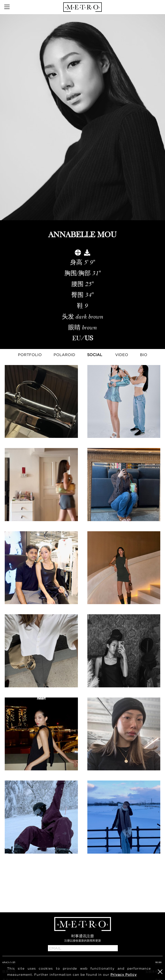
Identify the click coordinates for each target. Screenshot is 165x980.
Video (122, 355)
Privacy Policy (124, 974)
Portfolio (30, 355)
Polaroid (64, 355)
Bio (144, 355)
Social (95, 355)
